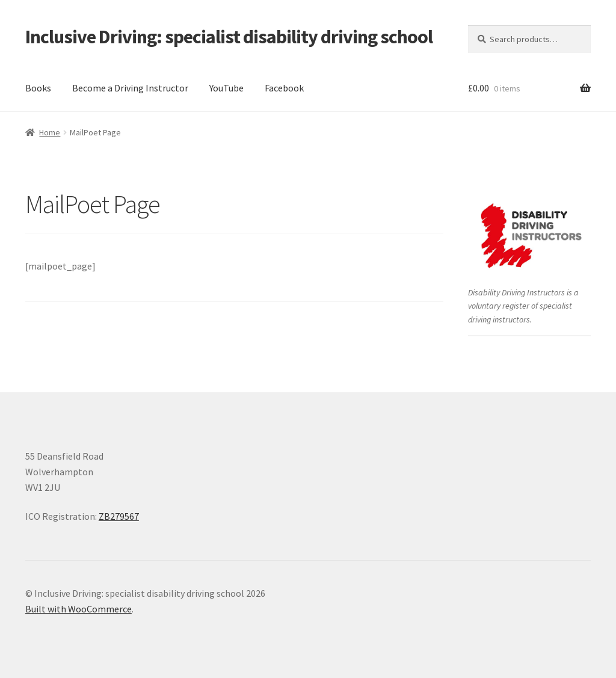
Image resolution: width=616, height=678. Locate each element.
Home (50, 132)
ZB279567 (119, 516)
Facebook (284, 88)
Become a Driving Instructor (130, 88)
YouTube (226, 88)
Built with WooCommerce (79, 609)
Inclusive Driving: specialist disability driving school (229, 37)
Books (38, 88)
